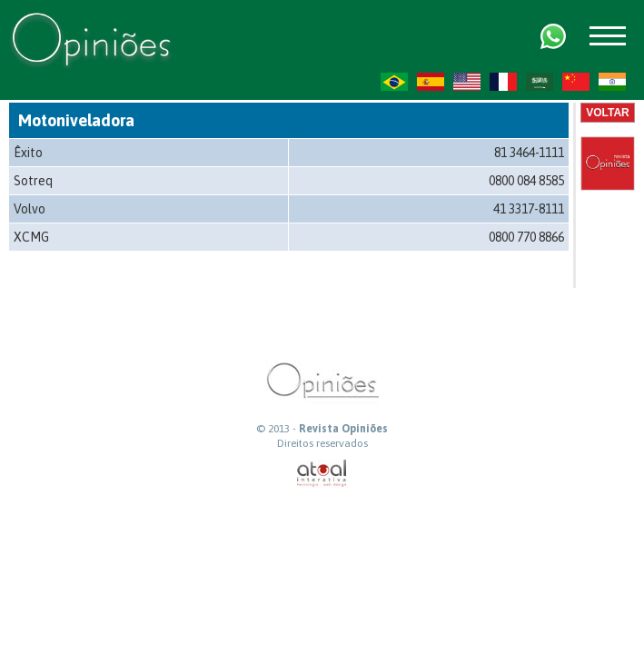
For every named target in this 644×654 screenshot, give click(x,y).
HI (612, 82)
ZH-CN (576, 82)
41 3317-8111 (529, 209)
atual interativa (322, 474)
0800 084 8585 (526, 181)
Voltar (608, 113)
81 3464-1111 (529, 153)
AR (540, 82)
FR (503, 82)
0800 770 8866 (526, 237)
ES (431, 82)
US (467, 82)
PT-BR (394, 82)
